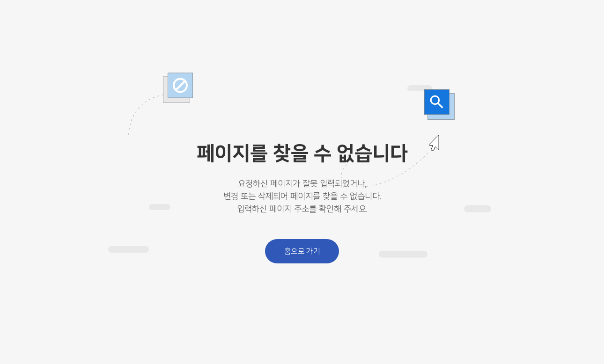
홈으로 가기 (302, 251)
